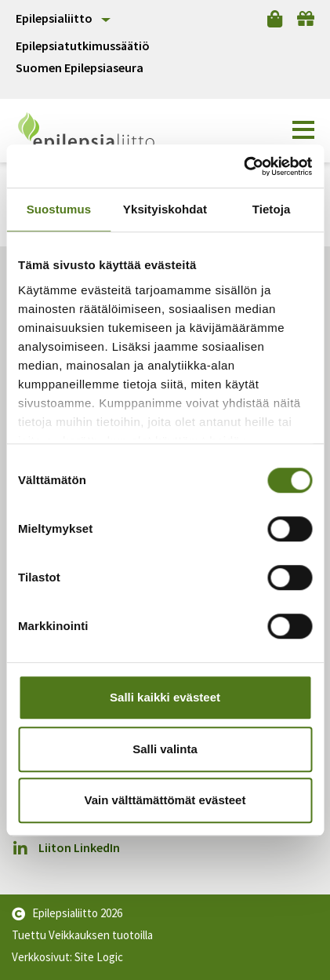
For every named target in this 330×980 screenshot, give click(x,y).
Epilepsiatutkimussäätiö (83, 46)
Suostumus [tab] (59, 209)
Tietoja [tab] (272, 209)
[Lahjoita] (306, 19)
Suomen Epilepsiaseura (80, 68)
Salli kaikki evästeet (165, 697)
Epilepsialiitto (54, 18)
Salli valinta (165, 749)
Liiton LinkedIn (66, 848)
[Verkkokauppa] (275, 19)
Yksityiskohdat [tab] (165, 209)
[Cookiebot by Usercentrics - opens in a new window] (243, 166)
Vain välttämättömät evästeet (165, 800)
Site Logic (99, 957)
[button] (303, 130)
